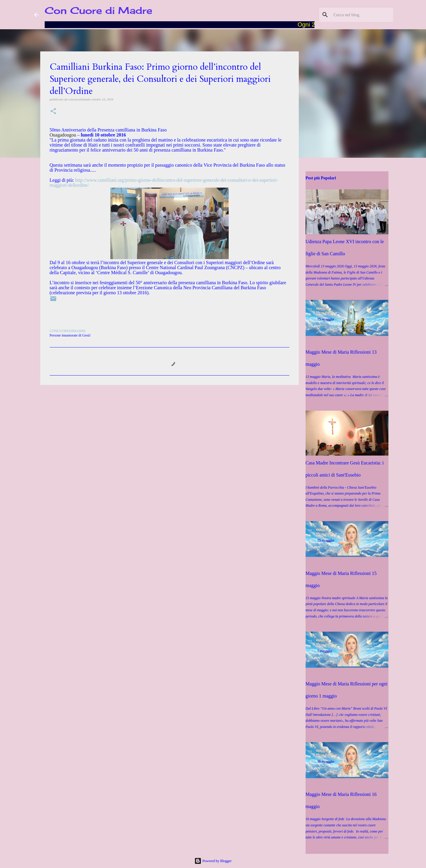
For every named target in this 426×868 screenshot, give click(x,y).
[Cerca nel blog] (362, 15)
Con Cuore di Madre (99, 10)
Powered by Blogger (213, 861)
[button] (53, 112)
